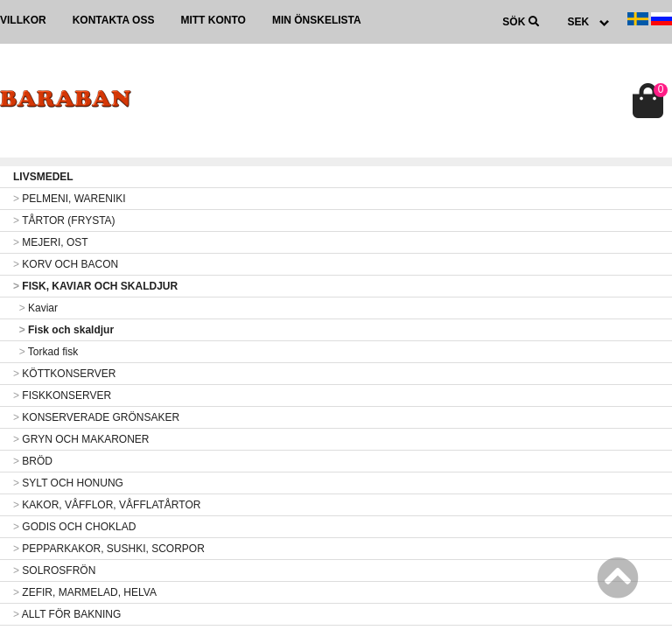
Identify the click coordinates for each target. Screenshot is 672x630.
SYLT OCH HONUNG (68, 483)
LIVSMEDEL (43, 177)
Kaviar (35, 308)
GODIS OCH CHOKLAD (74, 527)
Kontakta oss (114, 20)
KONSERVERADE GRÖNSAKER (96, 417)
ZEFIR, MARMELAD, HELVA (85, 592)
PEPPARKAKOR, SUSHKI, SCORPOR (109, 549)
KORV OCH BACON (66, 264)
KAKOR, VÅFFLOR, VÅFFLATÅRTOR (107, 505)
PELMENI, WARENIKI (70, 199)
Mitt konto (213, 20)
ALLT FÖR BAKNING (67, 614)
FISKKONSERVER (62, 395)
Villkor (23, 20)
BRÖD (33, 461)
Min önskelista (317, 20)
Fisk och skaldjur (63, 330)
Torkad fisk (45, 352)
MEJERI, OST (51, 242)
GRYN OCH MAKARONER (81, 439)
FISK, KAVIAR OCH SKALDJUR (95, 286)
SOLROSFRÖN (54, 570)
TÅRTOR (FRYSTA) (64, 220)
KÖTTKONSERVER (64, 374)
